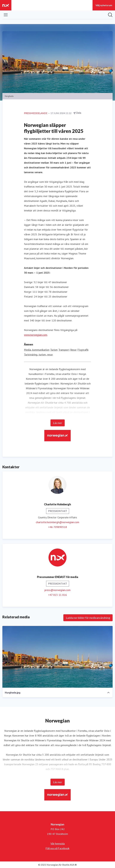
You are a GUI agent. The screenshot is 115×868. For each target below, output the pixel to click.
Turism (54, 350)
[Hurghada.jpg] (57, 657)
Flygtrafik (83, 350)
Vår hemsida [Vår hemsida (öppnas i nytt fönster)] (58, 843)
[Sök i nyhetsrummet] (110, 15)
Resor (73, 350)
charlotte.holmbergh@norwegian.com (57, 522)
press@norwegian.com (57, 590)
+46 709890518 (58, 527)
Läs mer (58, 423)
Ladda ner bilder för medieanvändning (88, 618)
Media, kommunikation (37, 350)
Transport (64, 350)
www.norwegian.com (36, 335)
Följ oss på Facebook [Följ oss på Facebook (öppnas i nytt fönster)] (57, 848)
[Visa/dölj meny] (6, 15)
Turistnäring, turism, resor (38, 355)
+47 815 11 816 (57, 595)
